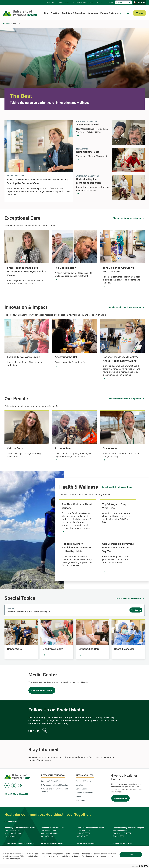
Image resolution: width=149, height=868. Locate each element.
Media (78, 797)
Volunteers (80, 785)
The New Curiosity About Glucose (77, 506)
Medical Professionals (85, 793)
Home (8, 24)
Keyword (11, 608)
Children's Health (53, 649)
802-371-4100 (82, 836)
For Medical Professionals (83, 2)
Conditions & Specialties (73, 13)
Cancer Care (14, 649)
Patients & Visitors (109, 13)
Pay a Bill (51, 2)
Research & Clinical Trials (51, 781)
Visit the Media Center (42, 690)
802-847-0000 (11, 836)
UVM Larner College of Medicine (54, 785)
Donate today (120, 798)
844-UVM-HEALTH (18, 794)
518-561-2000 (119, 836)
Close (131, 855)
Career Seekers (82, 789)
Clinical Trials (63, 2)
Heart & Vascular (124, 649)
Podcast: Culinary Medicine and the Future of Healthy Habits (76, 547)
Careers (110, 2)
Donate (100, 2)
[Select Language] (123, 2)
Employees (80, 800)
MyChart (141, 2)
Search (138, 610)
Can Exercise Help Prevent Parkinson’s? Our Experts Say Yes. (118, 547)
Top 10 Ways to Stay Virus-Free (114, 506)
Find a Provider (52, 13)
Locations (93, 13)
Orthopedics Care (89, 649)
